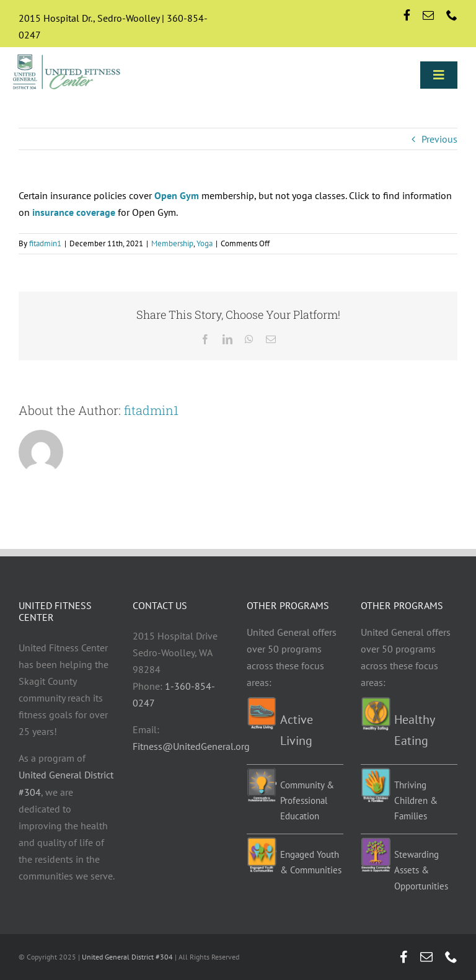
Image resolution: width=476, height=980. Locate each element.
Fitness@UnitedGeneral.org (191, 746)
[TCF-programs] (376, 773)
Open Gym (177, 195)
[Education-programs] (262, 773)
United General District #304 (127, 957)
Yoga (205, 243)
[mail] (428, 15)
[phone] (452, 15)
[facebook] (407, 15)
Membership (172, 243)
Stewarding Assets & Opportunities (421, 870)
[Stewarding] (376, 842)
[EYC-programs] (262, 842)
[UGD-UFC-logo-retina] (67, 56)
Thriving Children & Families (416, 801)
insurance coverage (74, 212)
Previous (439, 139)
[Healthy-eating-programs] (376, 702)
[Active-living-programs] (262, 702)
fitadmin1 (45, 243)
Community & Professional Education (307, 801)
